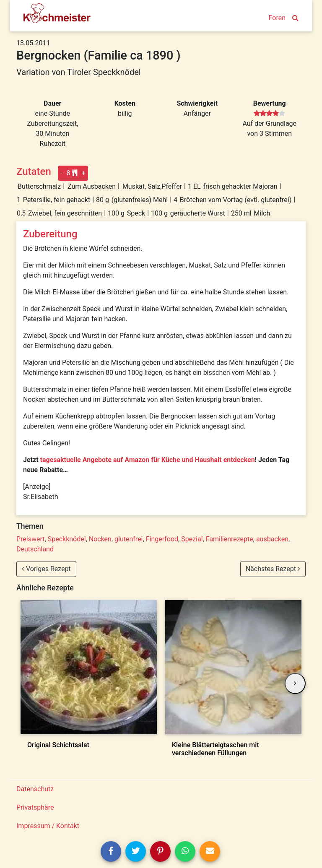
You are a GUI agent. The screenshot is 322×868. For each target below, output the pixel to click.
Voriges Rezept (46, 569)
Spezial (192, 539)
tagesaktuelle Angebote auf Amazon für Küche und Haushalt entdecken (148, 460)
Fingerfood (162, 539)
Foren (277, 18)
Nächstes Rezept (273, 569)
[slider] (269, 114)
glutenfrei (129, 539)
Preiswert (31, 539)
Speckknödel (67, 539)
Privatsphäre (35, 807)
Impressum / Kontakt (48, 826)
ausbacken (272, 539)
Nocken (100, 539)
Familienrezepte (230, 539)
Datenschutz (35, 789)
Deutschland (35, 549)
